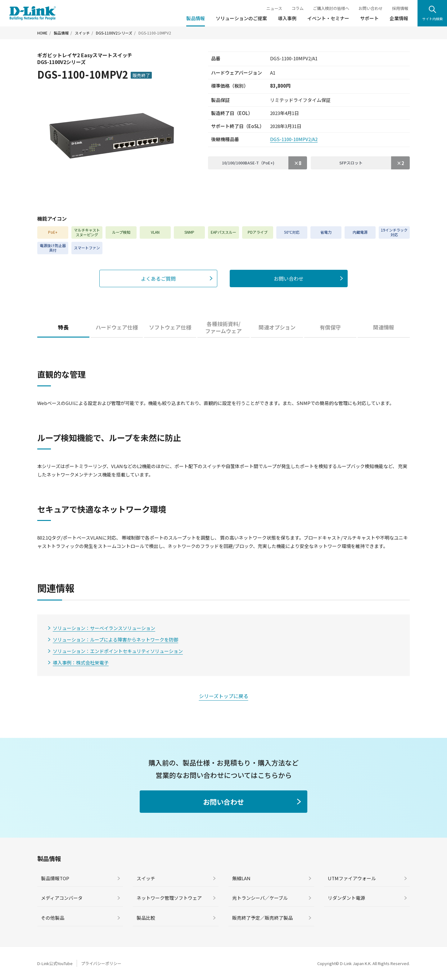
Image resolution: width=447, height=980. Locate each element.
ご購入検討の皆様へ (331, 8)
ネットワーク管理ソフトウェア (169, 898)
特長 (63, 327)
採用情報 (400, 8)
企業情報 (399, 18)
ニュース (274, 8)
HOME (42, 33)
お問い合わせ (371, 8)
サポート (369, 18)
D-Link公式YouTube (55, 963)
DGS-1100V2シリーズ (114, 33)
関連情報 (384, 327)
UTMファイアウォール (352, 878)
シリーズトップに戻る (224, 696)
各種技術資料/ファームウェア (223, 327)
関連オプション (277, 327)
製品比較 (146, 918)
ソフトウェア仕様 (170, 327)
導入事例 (287, 18)
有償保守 (330, 327)
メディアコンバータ (62, 898)
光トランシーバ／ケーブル (260, 898)
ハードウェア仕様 (117, 327)
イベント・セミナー (328, 18)
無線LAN (241, 878)
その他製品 (53, 918)
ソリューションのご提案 (241, 18)
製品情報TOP (55, 878)
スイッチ (82, 33)
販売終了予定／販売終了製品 (262, 918)
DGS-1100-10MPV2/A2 (294, 139)
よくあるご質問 (158, 278)
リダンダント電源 (346, 898)
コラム (298, 8)
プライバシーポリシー (101, 963)
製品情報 (196, 18)
